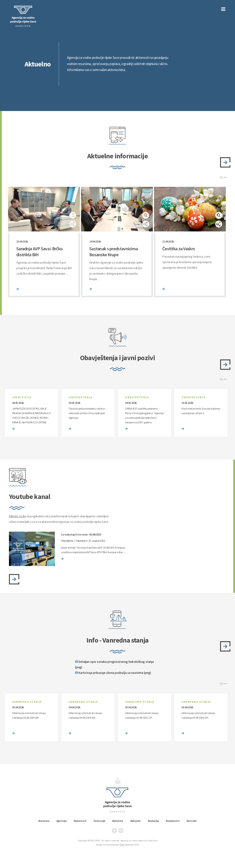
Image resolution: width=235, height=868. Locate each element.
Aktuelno (118, 821)
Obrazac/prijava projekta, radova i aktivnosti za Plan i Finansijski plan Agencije (87, 413)
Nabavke (136, 821)
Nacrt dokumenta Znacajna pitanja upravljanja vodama (201, 411)
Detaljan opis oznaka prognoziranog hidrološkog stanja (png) (114, 664)
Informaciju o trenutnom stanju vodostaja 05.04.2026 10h (29, 715)
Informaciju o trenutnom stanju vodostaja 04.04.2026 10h (85, 715)
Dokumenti (173, 821)
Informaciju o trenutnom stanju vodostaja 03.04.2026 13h (198, 715)
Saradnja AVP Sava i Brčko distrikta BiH (39, 252)
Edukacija (153, 821)
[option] (44, 242)
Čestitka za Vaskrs (179, 249)
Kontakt (192, 821)
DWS (122, 845)
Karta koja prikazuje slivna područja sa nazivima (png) (113, 673)
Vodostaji (99, 821)
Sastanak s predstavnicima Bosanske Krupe (113, 252)
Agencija (62, 821)
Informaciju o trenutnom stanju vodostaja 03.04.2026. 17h (142, 715)
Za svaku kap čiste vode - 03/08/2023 (81, 534)
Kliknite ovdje (17, 516)
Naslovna (44, 821)
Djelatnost (80, 821)
